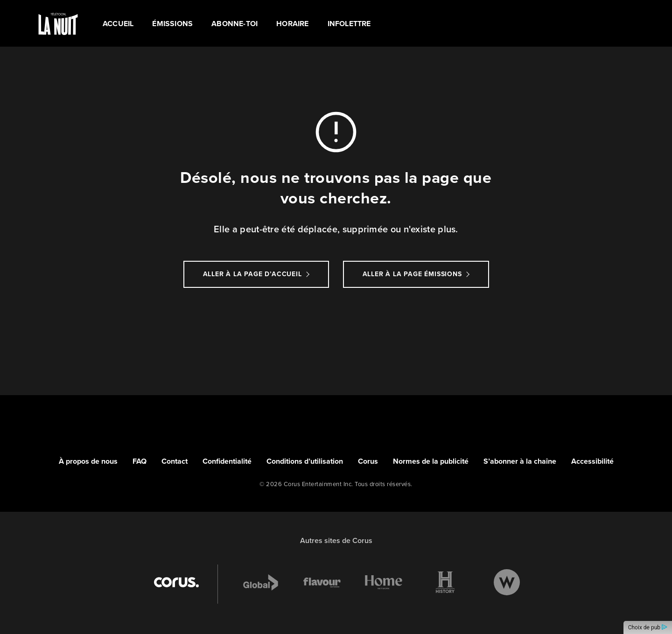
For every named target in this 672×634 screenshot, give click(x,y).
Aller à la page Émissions (412, 274)
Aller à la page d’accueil (252, 274)
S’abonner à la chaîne (520, 461)
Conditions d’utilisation (305, 461)
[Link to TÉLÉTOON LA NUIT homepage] (58, 24)
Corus (368, 461)
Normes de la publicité (431, 461)
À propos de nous (88, 461)
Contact (175, 461)
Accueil (118, 24)
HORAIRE (292, 24)
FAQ (140, 461)
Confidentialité (227, 461)
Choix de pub (648, 627)
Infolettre (349, 24)
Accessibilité (592, 461)
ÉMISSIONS (172, 24)
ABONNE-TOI (234, 24)
